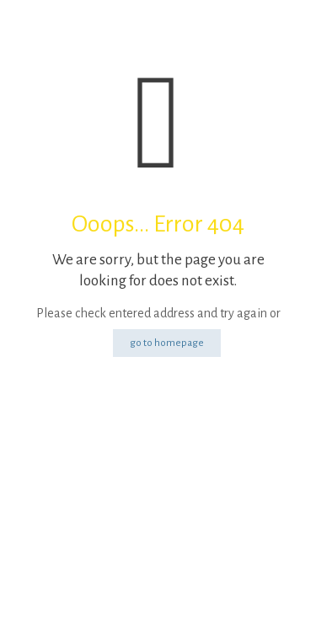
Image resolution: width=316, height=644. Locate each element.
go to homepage (167, 343)
